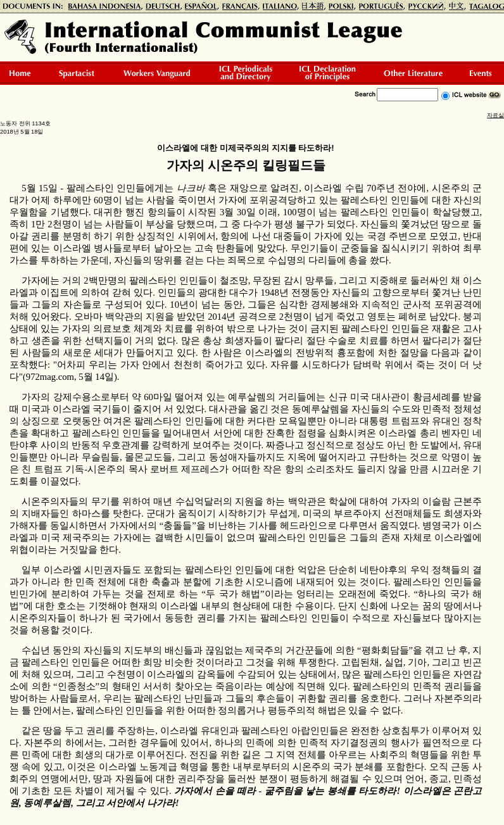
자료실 (495, 115)
